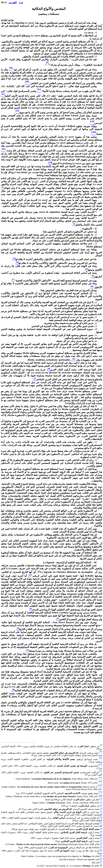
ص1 (21, 2)
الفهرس (13, 2)
